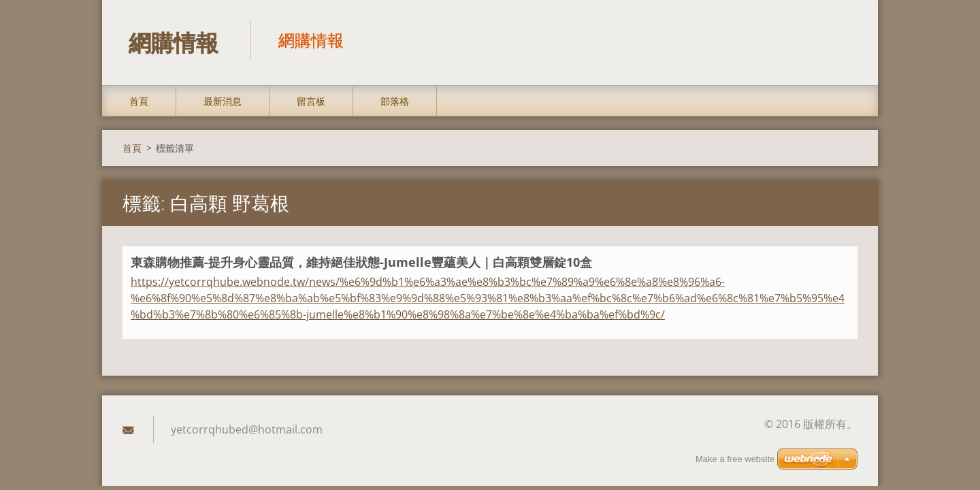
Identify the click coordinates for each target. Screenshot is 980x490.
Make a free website (735, 459)
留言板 (311, 103)
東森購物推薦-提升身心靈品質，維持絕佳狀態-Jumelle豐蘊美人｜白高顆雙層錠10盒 (361, 264)
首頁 (139, 103)
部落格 (395, 103)
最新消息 (223, 103)
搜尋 (843, 39)
